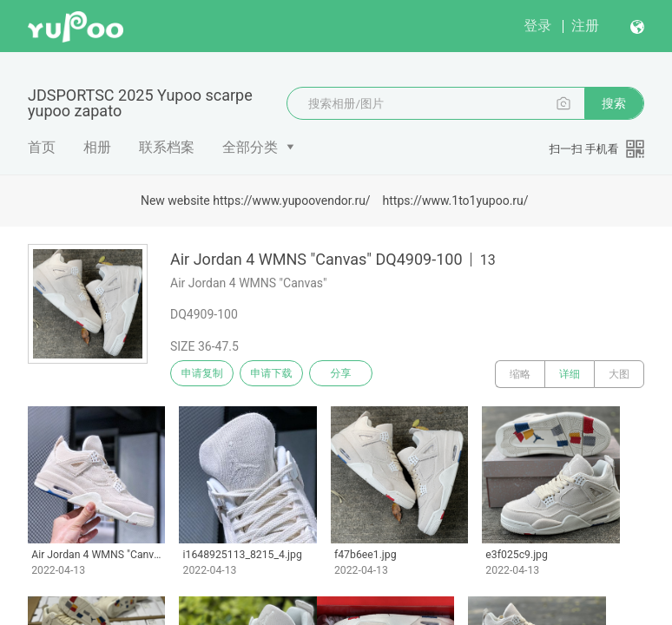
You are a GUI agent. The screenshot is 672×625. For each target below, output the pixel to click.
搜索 (614, 103)
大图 (619, 374)
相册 (97, 147)
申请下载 (285, 374)
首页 (42, 147)
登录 (537, 26)
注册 (585, 26)
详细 (570, 374)
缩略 (520, 374)
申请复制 (207, 374)
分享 (363, 374)
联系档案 (167, 147)
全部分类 (250, 147)
